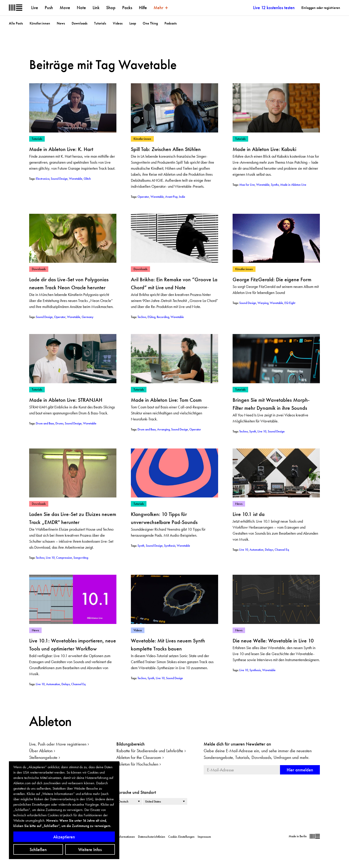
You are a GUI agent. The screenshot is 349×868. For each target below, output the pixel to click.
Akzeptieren (64, 837)
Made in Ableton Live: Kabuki (264, 149)
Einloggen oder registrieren (321, 8)
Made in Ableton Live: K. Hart (61, 149)
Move (65, 8)
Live (35, 8)
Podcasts (171, 23)
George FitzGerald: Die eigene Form (272, 279)
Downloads (80, 23)
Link (96, 8)
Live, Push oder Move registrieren (58, 744)
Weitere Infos (90, 850)
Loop (133, 23)
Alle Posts (16, 23)
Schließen (38, 850)
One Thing (150, 23)
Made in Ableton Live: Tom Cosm (166, 400)
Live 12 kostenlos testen (274, 8)
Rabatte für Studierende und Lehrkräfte (150, 751)
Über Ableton (41, 751)
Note (81, 8)
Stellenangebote (43, 757)
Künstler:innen (40, 23)
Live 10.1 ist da (249, 514)
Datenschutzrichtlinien (152, 837)
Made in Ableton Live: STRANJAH (66, 400)
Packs (127, 8)
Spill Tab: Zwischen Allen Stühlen (166, 149)
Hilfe (143, 8)
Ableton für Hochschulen (137, 764)
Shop (111, 8)
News (61, 23)
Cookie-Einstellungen (181, 837)
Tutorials (100, 23)
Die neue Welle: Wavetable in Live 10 (273, 641)
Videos (118, 23)
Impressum (204, 837)
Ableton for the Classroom (139, 757)
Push (49, 8)
